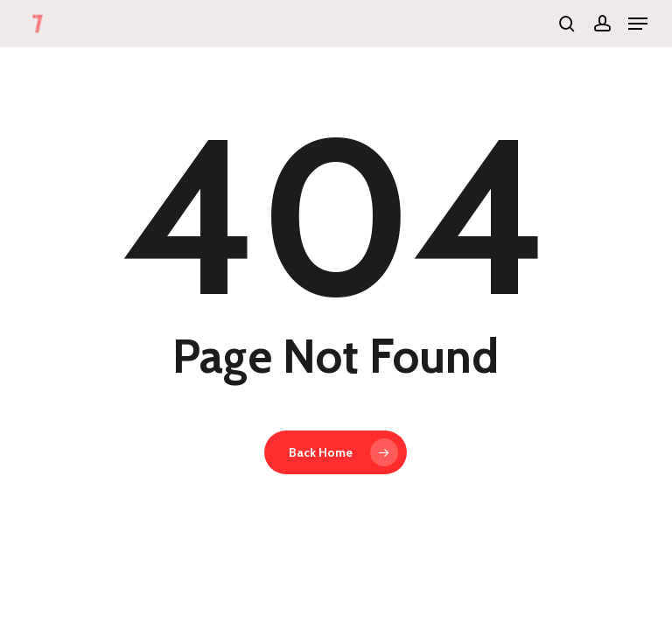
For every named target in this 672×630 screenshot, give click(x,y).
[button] (638, 24)
